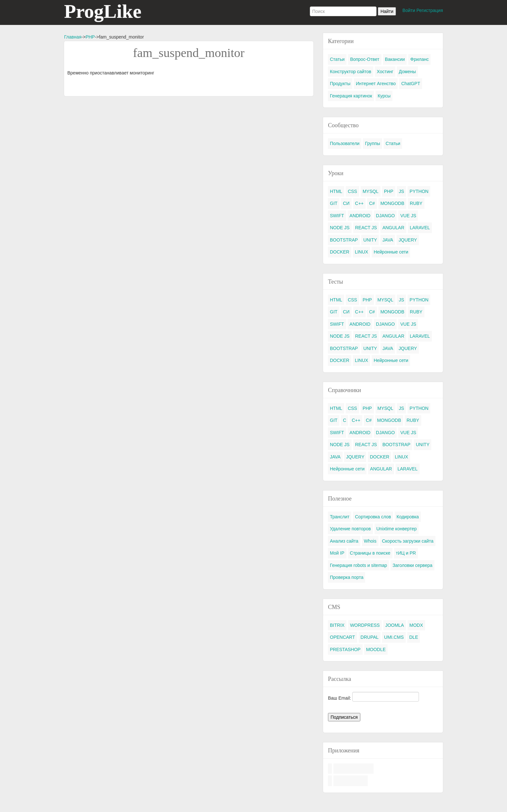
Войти (409, 10)
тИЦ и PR (406, 553)
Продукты (340, 84)
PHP (90, 37)
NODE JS (340, 228)
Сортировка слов (373, 517)
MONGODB (392, 203)
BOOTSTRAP (344, 240)
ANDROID (360, 216)
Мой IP (337, 553)
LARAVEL (420, 228)
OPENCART (343, 637)
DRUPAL (370, 637)
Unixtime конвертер (397, 529)
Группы (372, 143)
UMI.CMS (394, 637)
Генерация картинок (351, 96)
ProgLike (103, 11)
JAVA (388, 240)
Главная (73, 37)
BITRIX (337, 625)
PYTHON (419, 191)
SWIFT (337, 216)
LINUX (361, 252)
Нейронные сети (391, 252)
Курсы (384, 96)
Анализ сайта (344, 541)
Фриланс (419, 59)
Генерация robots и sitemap (358, 565)
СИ (346, 203)
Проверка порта (347, 577)
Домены (407, 72)
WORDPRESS (365, 625)
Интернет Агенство (376, 84)
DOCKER (340, 252)
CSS (352, 191)
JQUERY (408, 240)
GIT (334, 203)
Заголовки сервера (412, 565)
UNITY (370, 240)
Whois (370, 541)
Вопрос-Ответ (365, 59)
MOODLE (376, 649)
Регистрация (430, 10)
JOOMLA (395, 625)
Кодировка (408, 517)
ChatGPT (411, 84)
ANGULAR (393, 228)
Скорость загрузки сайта (408, 541)
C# (372, 203)
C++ (359, 203)
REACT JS (366, 228)
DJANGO (385, 216)
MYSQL (371, 191)
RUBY (416, 203)
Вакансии (395, 59)
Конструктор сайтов (351, 72)
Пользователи (345, 143)
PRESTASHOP (345, 649)
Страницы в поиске (370, 553)
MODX (416, 625)
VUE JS (408, 216)
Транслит (340, 517)
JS (401, 191)
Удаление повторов (350, 529)
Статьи (337, 59)
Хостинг (385, 72)
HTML (336, 191)
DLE (414, 637)
